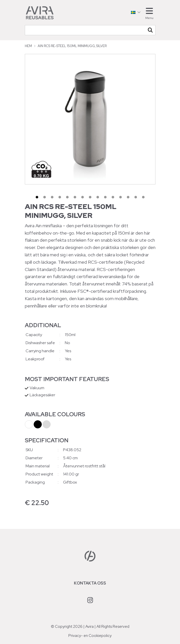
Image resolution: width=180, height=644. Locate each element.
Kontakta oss (90, 583)
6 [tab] (75, 197)
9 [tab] (98, 197)
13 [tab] (128, 197)
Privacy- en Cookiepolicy (90, 636)
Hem (28, 46)
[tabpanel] (90, 119)
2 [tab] (45, 197)
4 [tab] (60, 197)
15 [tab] (143, 197)
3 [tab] (52, 197)
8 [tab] (90, 197)
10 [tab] (105, 197)
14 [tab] (136, 197)
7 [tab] (83, 197)
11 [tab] (113, 197)
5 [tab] (67, 197)
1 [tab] (37, 197)
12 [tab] (121, 197)
